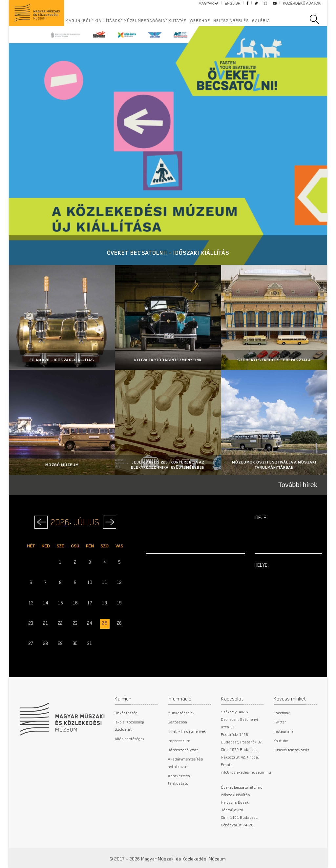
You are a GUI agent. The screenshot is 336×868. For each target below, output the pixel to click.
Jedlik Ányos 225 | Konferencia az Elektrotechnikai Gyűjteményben (168, 465)
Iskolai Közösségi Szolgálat (129, 725)
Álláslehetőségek (130, 739)
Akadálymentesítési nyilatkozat (186, 762)
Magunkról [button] (79, 20)
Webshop (200, 20)
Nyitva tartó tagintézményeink (168, 360)
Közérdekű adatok (302, 3)
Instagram (284, 731)
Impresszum (179, 740)
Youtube (281, 740)
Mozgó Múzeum (62, 465)
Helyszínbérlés (231, 20)
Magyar (209, 3)
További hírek (298, 485)
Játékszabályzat (183, 750)
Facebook (282, 713)
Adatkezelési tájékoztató (179, 779)
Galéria (261, 20)
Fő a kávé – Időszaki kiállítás (62, 360)
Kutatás (178, 20)
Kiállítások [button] (108, 20)
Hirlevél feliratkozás (292, 750)
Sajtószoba (178, 722)
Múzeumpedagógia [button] (145, 20)
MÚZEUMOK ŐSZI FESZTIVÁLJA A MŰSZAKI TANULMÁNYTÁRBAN (274, 465)
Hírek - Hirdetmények (187, 731)
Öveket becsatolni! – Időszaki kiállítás (168, 253)
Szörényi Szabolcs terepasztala (274, 360)
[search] (318, 19)
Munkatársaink (181, 713)
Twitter (280, 722)
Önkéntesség (126, 713)
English (232, 3)
